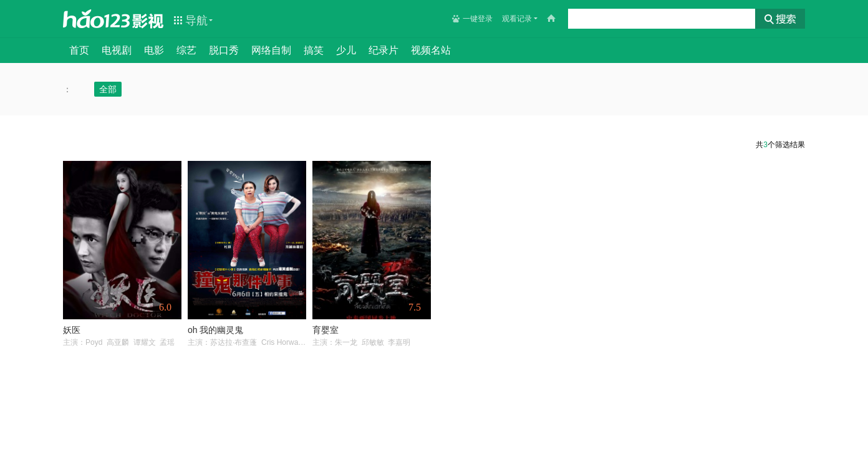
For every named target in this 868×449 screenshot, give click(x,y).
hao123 (97, 19)
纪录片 (383, 50)
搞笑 (314, 50)
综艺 (186, 50)
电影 (154, 50)
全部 (108, 89)
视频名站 (431, 50)
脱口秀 (224, 50)
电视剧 (117, 50)
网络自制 (271, 50)
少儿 (346, 50)
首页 (79, 50)
